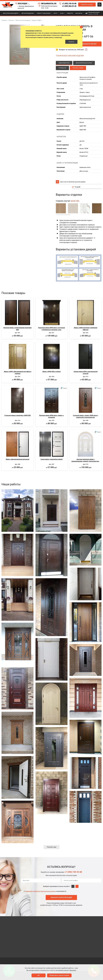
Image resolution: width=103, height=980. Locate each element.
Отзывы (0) (62, 68)
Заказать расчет (89, 44)
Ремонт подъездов (44, 13)
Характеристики (64, 63)
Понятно (71, 42)
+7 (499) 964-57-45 (69, 6)
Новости (70, 13)
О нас (62, 13)
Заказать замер (78, 68)
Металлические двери (11, 13)
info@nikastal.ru (47, 3)
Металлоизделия (28, 13)
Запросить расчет (87, 5)
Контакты (79, 13)
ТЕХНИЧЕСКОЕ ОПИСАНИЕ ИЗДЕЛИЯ (70, 56)
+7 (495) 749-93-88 (69, 3)
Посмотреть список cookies (59, 975)
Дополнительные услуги (84, 63)
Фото (55, 13)
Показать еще (52, 847)
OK (39, 975)
